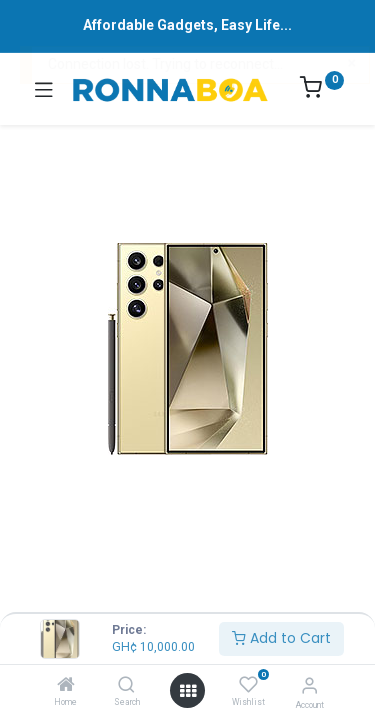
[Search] (126, 686)
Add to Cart (281, 638)
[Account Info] (309, 685)
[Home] (66, 686)
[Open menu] (188, 691)
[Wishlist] (248, 685)
